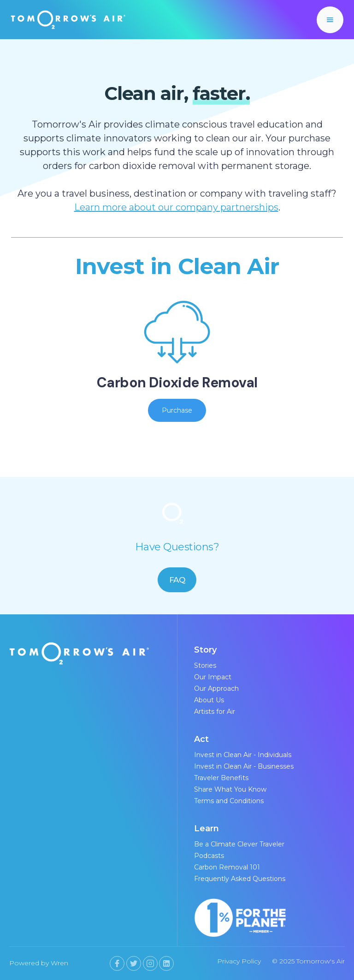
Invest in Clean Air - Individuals (243, 755)
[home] (68, 19)
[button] (330, 20)
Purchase (177, 410)
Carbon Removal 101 (227, 867)
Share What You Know (230, 789)
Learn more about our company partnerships (176, 207)
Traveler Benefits (221, 778)
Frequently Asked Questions (240, 879)
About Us (209, 700)
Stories (205, 665)
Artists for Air (215, 712)
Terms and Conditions (229, 801)
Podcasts (209, 856)
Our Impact (213, 677)
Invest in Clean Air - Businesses (244, 766)
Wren (59, 963)
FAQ (177, 580)
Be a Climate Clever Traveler (239, 844)
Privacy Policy (239, 961)
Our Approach (216, 688)
